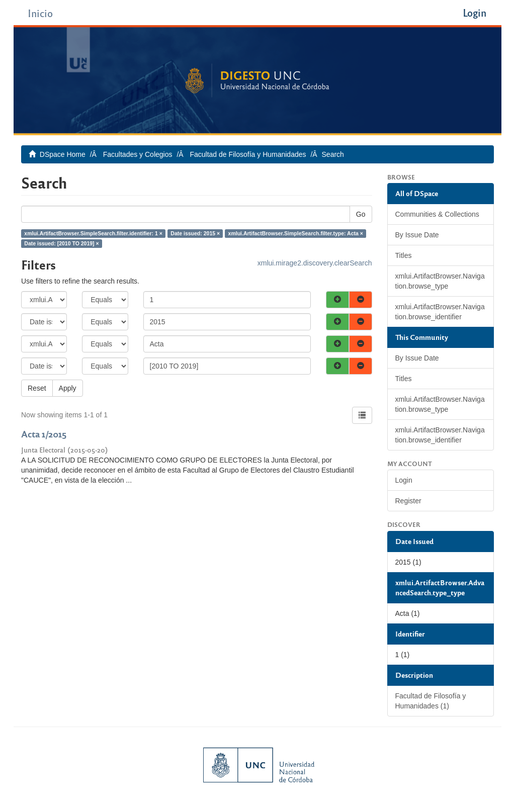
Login (404, 480)
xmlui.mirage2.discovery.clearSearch (315, 263)
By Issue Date (417, 235)
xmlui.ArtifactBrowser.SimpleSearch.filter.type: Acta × (296, 233)
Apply (68, 388)
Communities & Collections (437, 214)
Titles (404, 255)
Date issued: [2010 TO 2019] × (61, 243)
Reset (37, 388)
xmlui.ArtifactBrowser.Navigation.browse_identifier (440, 312)
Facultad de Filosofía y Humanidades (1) (431, 701)
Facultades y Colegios (138, 154)
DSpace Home (63, 154)
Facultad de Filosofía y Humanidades (248, 154)
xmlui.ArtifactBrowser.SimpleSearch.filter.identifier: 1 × (93, 233)
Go (361, 214)
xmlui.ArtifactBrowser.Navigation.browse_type (440, 281)
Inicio (40, 13)
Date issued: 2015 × (195, 233)
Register (408, 501)
